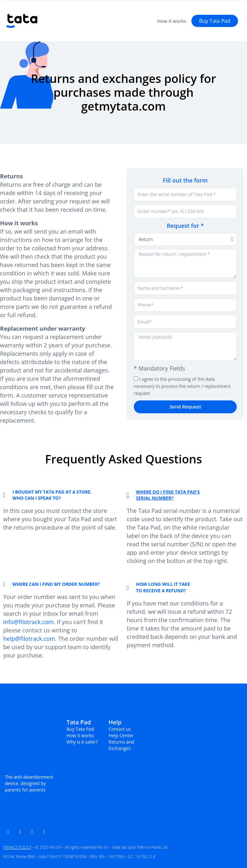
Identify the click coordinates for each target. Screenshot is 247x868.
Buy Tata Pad (80, 729)
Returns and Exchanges (122, 745)
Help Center (121, 735)
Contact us (120, 729)
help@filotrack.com (29, 639)
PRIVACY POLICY (17, 847)
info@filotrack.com (28, 622)
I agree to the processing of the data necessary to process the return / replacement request (182, 386)
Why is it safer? (82, 742)
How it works (171, 21)
